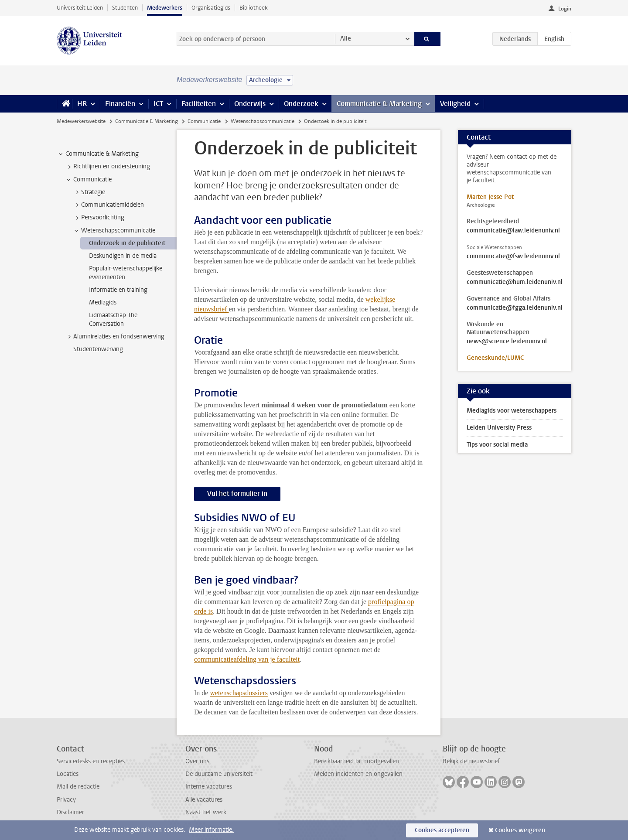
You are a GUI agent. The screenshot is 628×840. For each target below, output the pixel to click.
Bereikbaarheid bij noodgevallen (357, 761)
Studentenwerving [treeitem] (98, 349)
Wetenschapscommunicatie (263, 121)
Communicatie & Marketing (379, 104)
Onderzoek (301, 104)
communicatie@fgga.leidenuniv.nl (515, 308)
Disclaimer (70, 812)
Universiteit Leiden (80, 8)
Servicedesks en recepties (91, 761)
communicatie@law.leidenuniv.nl (513, 231)
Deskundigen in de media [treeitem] (123, 256)
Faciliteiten (199, 104)
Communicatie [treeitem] (88, 180)
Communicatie (204, 121)
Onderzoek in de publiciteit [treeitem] (127, 243)
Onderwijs (250, 104)
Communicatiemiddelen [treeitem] (108, 205)
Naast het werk (206, 812)
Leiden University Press (499, 428)
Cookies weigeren (520, 830)
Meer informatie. (211, 830)
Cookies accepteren (442, 830)
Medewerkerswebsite (81, 121)
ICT (158, 104)
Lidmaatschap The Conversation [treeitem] (113, 319)
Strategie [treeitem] (89, 192)
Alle (346, 39)
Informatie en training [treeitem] (118, 290)
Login (565, 9)
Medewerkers (165, 8)
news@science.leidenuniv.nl (507, 341)
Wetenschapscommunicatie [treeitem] (114, 231)
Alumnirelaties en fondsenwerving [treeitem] (115, 337)
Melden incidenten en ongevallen (358, 774)
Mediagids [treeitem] (103, 302)
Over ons (197, 761)
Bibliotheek (254, 8)
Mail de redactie (78, 787)
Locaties (68, 774)
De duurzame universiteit (219, 774)
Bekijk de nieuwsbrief (471, 761)
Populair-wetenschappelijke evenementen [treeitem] (126, 273)
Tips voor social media (497, 445)
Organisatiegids (211, 8)
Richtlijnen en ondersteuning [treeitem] (108, 167)
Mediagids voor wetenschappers (512, 411)
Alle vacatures (204, 800)
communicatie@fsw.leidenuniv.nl (513, 256)
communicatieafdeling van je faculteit (247, 659)
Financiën (120, 104)
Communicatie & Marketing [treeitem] (98, 154)
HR (82, 104)
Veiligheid (455, 104)
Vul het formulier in (237, 493)
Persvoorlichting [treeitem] (99, 218)
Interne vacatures (209, 787)
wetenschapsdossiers (239, 693)
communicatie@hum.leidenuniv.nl (515, 282)
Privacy (66, 800)
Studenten (125, 8)
